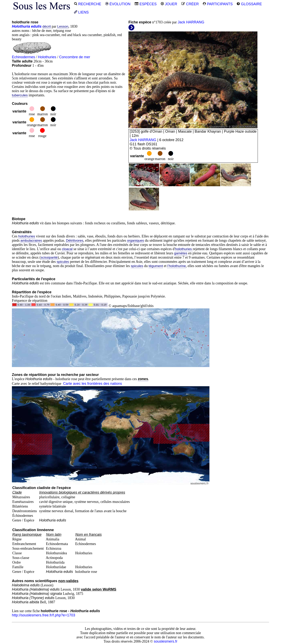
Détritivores (75, 241)
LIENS (81, 12)
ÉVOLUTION (118, 4)
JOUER (169, 4)
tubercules (20, 95)
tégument (156, 266)
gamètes (181, 253)
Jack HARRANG (191, 22)
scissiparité (49, 257)
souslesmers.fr (166, 641)
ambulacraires (31, 241)
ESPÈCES (146, 4)
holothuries (27, 236)
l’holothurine (177, 266)
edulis (36, 26)
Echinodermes (23, 57)
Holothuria (21, 26)
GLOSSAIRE (249, 4)
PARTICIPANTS (218, 4)
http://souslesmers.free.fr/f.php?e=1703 (44, 615)
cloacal (67, 249)
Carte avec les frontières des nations (93, 384)
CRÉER (190, 4)
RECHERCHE (88, 4)
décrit (47, 27)
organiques (135, 241)
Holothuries (47, 57)
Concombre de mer (75, 57)
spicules (63, 262)
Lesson (63, 27)
